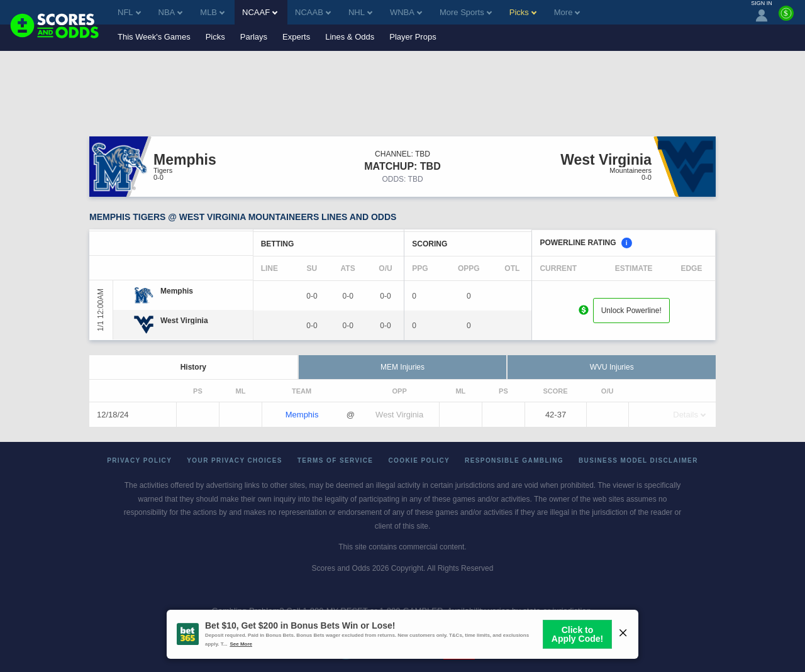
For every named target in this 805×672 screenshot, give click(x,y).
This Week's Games (154, 37)
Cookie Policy (419, 460)
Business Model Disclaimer (638, 460)
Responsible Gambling (514, 460)
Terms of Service (336, 460)
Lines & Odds (350, 37)
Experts (296, 37)
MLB (212, 12)
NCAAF (260, 12)
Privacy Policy (139, 460)
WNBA (406, 12)
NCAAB (313, 12)
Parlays (254, 37)
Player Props (413, 37)
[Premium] (786, 18)
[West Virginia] (184, 321)
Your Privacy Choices (235, 460)
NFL (129, 12)
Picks (215, 37)
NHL (360, 12)
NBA (171, 12)
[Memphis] (177, 291)
